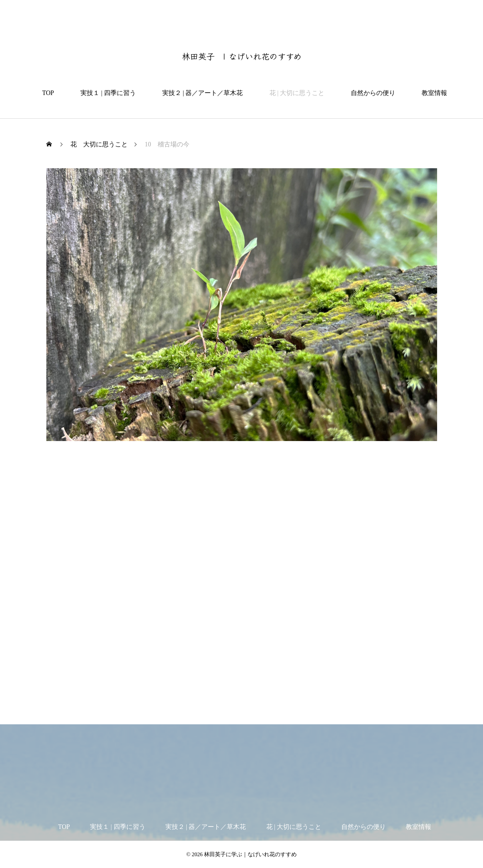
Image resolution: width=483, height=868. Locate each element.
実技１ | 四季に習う (105, 93)
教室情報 (431, 93)
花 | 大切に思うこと (294, 93)
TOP (45, 93)
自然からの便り (370, 93)
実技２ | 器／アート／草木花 (199, 93)
